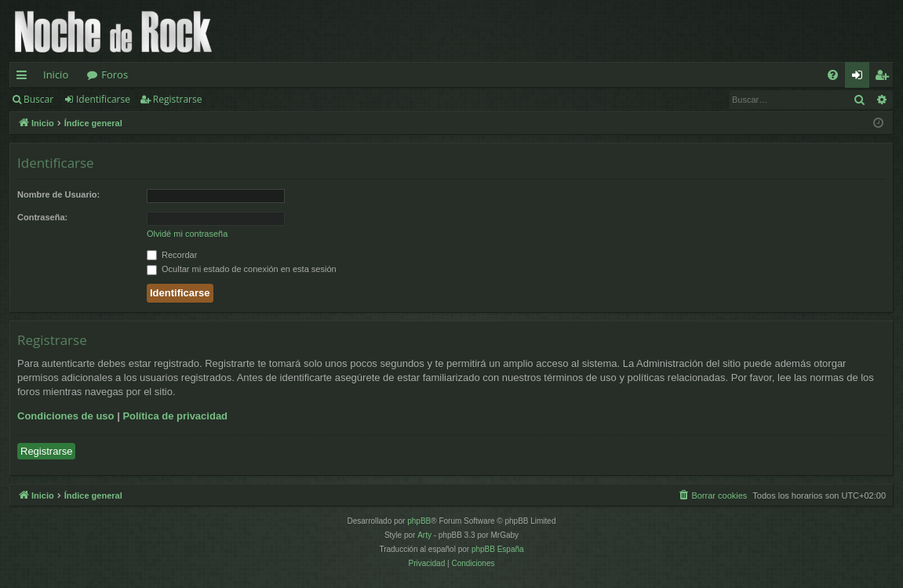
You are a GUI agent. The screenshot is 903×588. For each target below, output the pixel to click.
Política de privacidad (175, 416)
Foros (115, 74)
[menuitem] (833, 75)
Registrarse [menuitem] (885, 78)
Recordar (172, 255)
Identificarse (103, 99)
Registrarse (178, 99)
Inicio (56, 74)
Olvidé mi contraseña (187, 234)
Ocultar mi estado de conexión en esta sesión (242, 269)
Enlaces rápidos (25, 78)
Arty (424, 535)
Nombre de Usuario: (58, 194)
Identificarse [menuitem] (861, 78)
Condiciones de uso (66, 416)
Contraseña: (42, 217)
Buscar (38, 99)
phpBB (419, 521)
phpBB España (498, 549)
